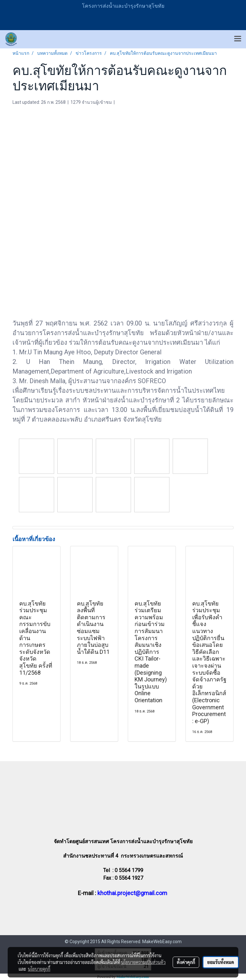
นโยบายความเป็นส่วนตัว (143, 962)
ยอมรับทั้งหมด (221, 962)
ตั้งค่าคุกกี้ (186, 962)
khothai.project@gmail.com (132, 893)
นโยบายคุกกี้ (39, 969)
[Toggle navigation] (238, 39)
